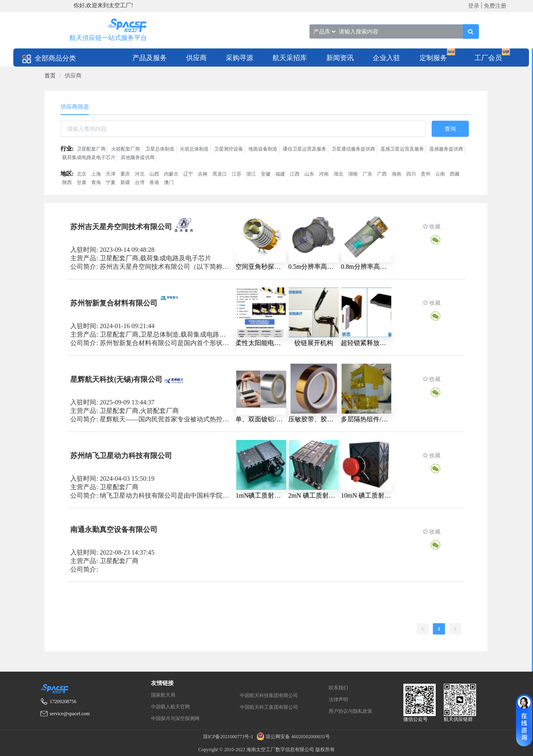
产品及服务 (150, 58)
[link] (50, 76)
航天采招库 (290, 58)
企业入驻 (386, 58)
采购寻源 (239, 58)
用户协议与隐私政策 (350, 711)
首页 (50, 76)
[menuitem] (150, 58)
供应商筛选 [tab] (75, 107)
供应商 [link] (73, 76)
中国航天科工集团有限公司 (269, 707)
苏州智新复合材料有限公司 (114, 303)
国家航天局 (163, 695)
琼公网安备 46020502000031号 (292, 737)
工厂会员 (488, 58)
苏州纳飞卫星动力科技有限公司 (121, 455)
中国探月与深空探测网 (175, 718)
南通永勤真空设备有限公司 (114, 529)
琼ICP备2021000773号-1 (229, 737)
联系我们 (338, 688)
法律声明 (338, 699)
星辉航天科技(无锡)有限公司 (116, 379)
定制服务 (433, 58)
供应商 (196, 58)
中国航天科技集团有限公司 (269, 695)
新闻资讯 (340, 58)
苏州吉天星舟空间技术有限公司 (121, 227)
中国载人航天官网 (170, 707)
